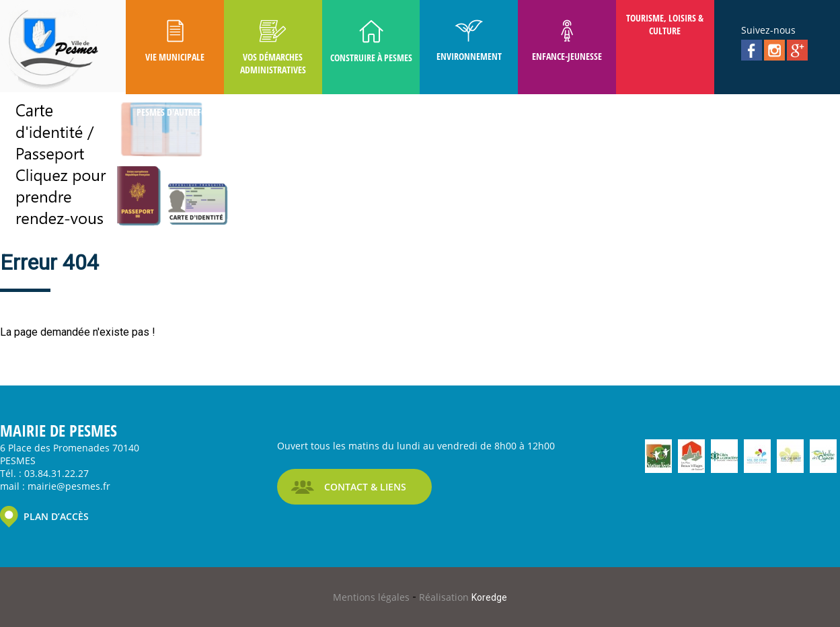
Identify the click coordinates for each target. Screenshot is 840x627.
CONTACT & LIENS (365, 487)
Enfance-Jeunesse (567, 41)
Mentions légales (373, 597)
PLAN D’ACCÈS (56, 516)
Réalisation (463, 597)
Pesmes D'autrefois (175, 112)
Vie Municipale (175, 41)
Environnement (469, 41)
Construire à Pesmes (371, 42)
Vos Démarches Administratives (273, 48)
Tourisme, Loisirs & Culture (665, 24)
